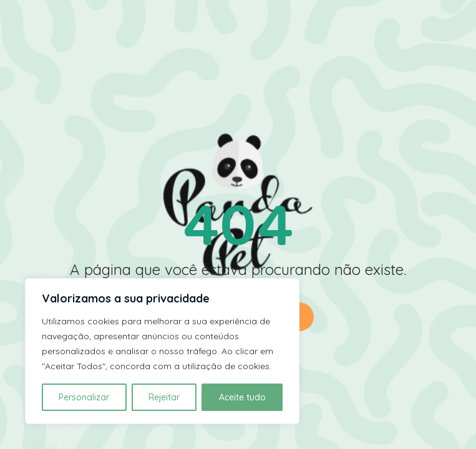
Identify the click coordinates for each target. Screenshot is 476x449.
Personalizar (84, 397)
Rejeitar (164, 397)
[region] (162, 351)
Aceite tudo (242, 397)
